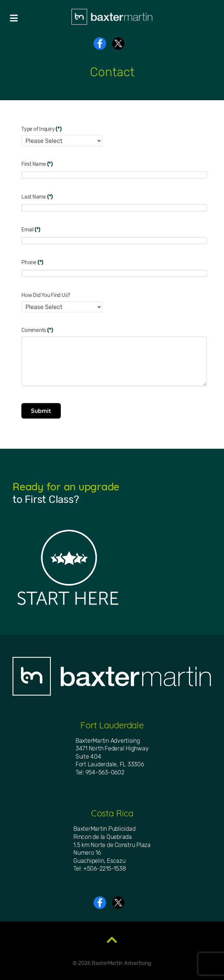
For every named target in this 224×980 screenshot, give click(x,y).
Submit (41, 411)
